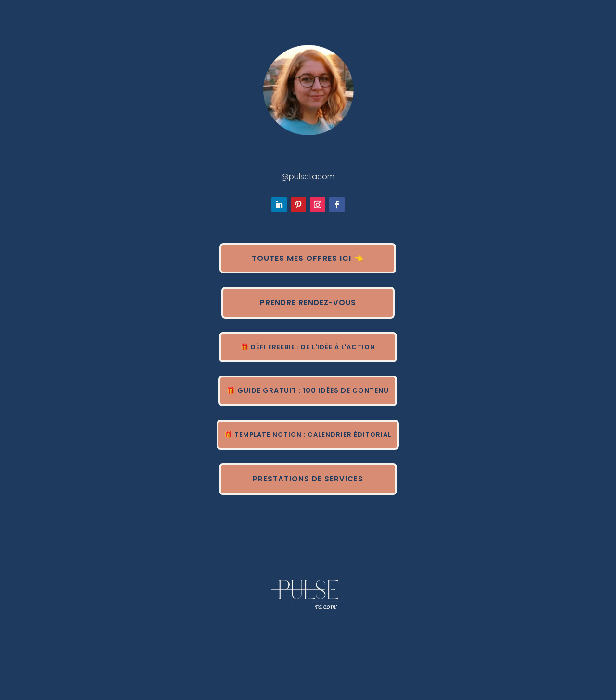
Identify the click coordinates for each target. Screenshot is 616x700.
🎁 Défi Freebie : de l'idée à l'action (308, 347)
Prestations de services (308, 479)
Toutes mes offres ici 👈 (308, 258)
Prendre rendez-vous (308, 303)
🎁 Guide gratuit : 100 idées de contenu (308, 390)
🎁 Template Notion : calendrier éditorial (308, 434)
